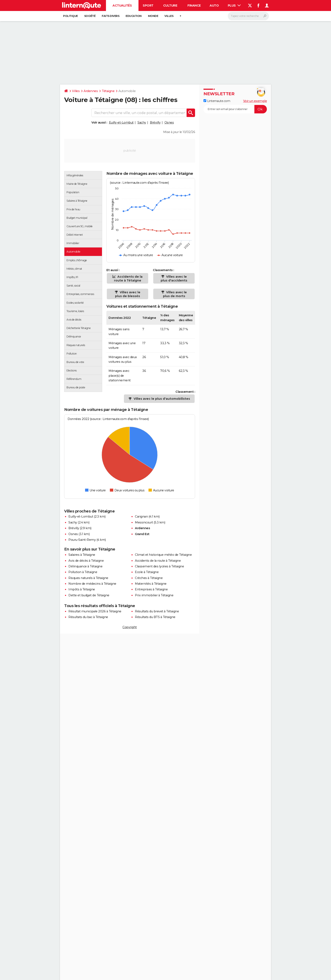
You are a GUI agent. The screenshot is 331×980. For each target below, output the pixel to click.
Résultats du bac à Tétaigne (88, 617)
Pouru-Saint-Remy (82, 540)
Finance (194, 5)
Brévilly (155, 122)
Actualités (122, 5)
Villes (169, 16)
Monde (153, 16)
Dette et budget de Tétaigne (89, 595)
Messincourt (144, 522)
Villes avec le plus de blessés (128, 294)
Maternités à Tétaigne (151, 584)
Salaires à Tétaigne (82, 555)
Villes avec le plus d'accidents (174, 279)
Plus (234, 5)
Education (134, 16)
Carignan (141, 517)
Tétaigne (108, 91)
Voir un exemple (255, 101)
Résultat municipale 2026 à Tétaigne (95, 611)
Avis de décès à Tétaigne (86, 561)
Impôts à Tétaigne (82, 589)
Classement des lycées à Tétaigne (159, 566)
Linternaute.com (217, 101)
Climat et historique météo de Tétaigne (163, 555)
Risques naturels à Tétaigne (88, 578)
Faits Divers (111, 16)
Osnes (169, 122)
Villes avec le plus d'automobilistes (162, 399)
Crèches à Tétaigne (149, 578)
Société (90, 16)
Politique (71, 16)
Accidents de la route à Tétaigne (128, 279)
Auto (214, 5)
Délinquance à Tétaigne (85, 566)
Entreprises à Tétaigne (151, 589)
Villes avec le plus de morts (175, 294)
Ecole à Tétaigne (147, 572)
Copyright (130, 627)
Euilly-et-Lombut (121, 122)
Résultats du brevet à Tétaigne (157, 611)
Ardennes (91, 91)
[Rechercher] (248, 16)
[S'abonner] (235, 109)
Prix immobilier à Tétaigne (154, 595)
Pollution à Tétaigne (83, 572)
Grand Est (142, 534)
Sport (148, 5)
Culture (170, 5)
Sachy (142, 122)
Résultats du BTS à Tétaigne (155, 617)
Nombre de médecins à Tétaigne (92, 584)
